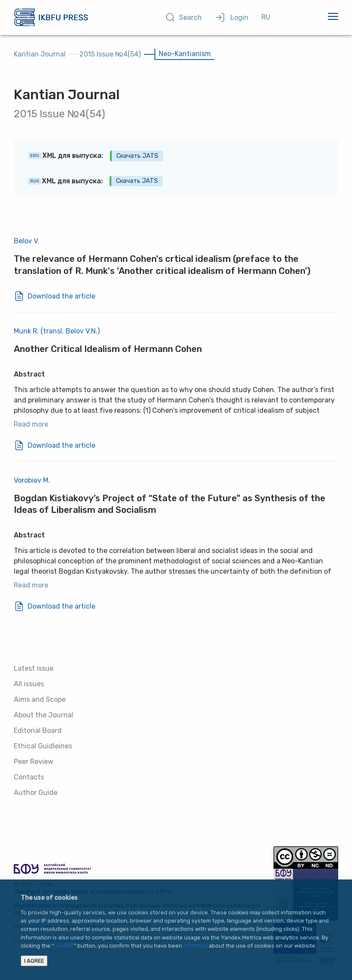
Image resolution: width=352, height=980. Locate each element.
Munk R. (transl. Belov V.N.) (57, 331)
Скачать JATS (137, 156)
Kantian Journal (40, 54)
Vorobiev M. (32, 480)
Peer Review (34, 762)
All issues (29, 684)
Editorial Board (38, 730)
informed (195, 946)
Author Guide (36, 793)
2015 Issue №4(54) (110, 54)
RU (266, 17)
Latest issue (34, 668)
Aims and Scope (40, 699)
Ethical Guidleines (43, 746)
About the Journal (44, 715)
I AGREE (64, 946)
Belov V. (27, 241)
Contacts (29, 777)
